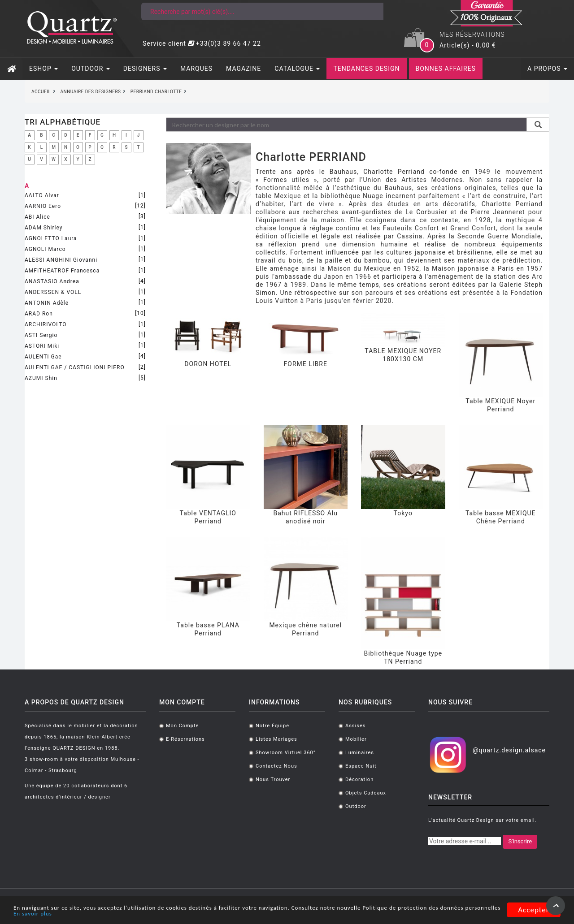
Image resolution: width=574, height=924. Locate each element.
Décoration (359, 779)
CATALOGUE (297, 69)
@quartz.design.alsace (509, 750)
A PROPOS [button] (547, 69)
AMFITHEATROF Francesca (62, 271)
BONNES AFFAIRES (446, 69)
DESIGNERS (145, 69)
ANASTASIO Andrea (52, 281)
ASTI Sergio (41, 335)
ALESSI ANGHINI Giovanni (61, 260)
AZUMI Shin (41, 378)
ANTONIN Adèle (47, 303)
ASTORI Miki (42, 346)
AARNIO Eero (43, 206)
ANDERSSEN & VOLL (53, 292)
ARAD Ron (39, 314)
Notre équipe (272, 726)
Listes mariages (276, 739)
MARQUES (196, 69)
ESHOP (43, 69)
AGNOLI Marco (45, 249)
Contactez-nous (276, 766)
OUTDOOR (91, 69)
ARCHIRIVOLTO (46, 324)
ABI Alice (37, 217)
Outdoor (356, 806)
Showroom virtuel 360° (286, 753)
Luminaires (360, 753)
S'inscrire (520, 841)
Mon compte (182, 726)
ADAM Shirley (43, 228)
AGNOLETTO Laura (51, 238)
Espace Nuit (361, 766)
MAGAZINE (244, 69)
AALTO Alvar (42, 195)
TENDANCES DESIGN (366, 69)
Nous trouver (273, 779)
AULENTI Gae (43, 357)
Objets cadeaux (366, 793)
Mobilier (356, 739)
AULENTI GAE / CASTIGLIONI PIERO (75, 367)
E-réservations (185, 739)
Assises (355, 726)
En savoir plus (170, 914)
